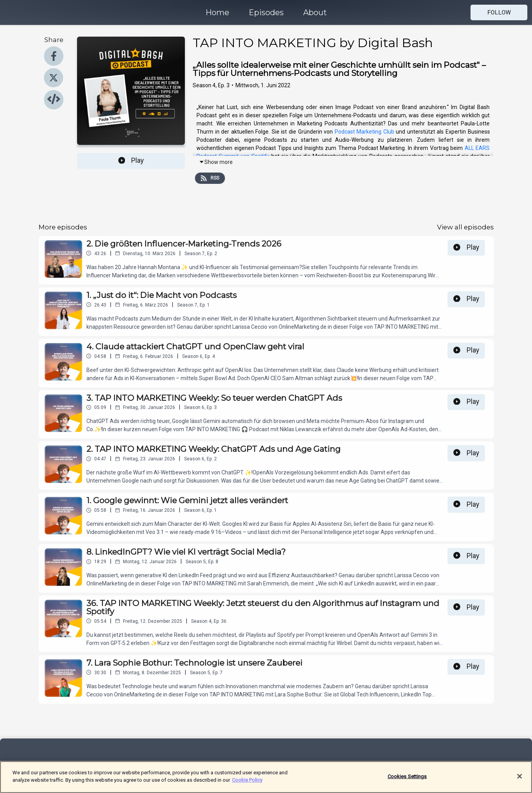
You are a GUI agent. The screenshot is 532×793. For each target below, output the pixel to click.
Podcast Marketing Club (364, 132)
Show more (216, 162)
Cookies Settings (407, 780)
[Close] (520, 780)
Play (131, 160)
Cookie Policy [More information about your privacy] (247, 784)
